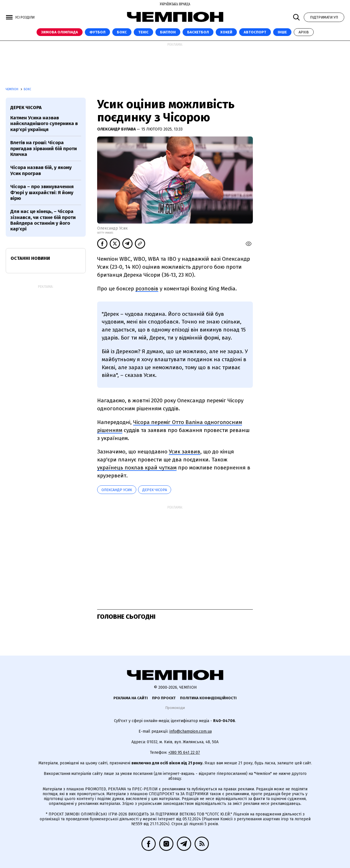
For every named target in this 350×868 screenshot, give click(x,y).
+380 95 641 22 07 (184, 753)
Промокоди (175, 708)
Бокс (122, 32)
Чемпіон (12, 89)
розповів (147, 289)
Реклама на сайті (131, 698)
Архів (304, 32)
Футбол (97, 32)
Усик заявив (185, 452)
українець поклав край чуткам (137, 468)
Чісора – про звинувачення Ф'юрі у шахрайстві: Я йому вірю (42, 192)
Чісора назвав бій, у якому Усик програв (41, 170)
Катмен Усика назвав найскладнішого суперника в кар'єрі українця (44, 124)
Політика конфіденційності (208, 698)
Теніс (143, 32)
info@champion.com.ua (191, 731)
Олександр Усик (117, 490)
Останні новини (30, 258)
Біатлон (168, 32)
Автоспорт (255, 32)
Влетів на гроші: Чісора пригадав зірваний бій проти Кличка (44, 148)
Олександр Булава (117, 129)
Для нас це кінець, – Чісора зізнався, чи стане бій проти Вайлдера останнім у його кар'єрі (43, 220)
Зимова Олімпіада (60, 32)
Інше (282, 32)
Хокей (226, 32)
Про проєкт (164, 698)
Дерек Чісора (155, 490)
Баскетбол (198, 32)
